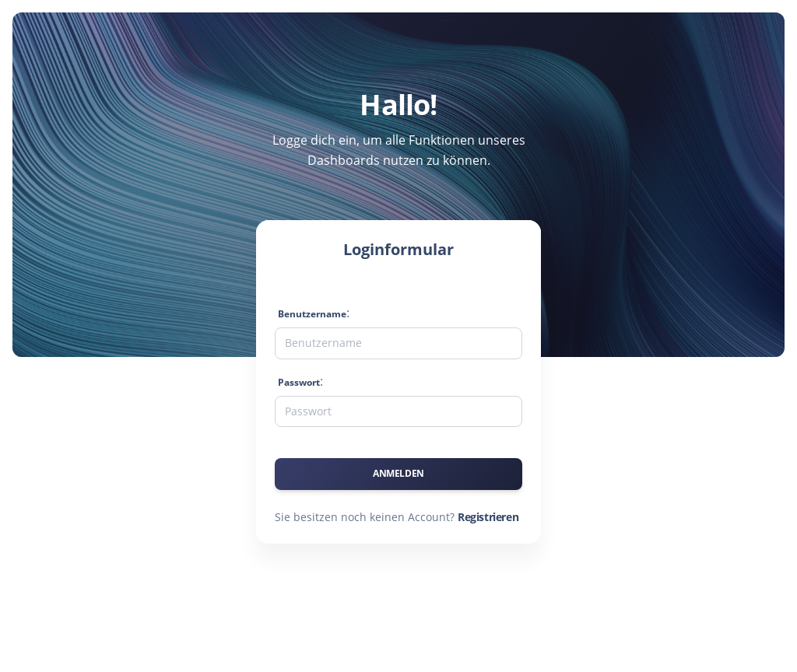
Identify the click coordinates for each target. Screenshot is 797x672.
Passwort (299, 382)
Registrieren (488, 517)
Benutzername (312, 314)
